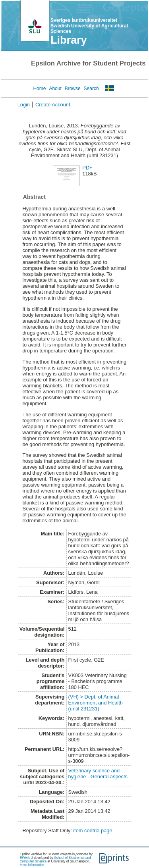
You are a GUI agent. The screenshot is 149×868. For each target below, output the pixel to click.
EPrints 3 (26, 858)
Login (24, 105)
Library (69, 40)
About (55, 89)
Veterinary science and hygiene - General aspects (98, 774)
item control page (93, 830)
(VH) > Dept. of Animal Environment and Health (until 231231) (96, 703)
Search (91, 89)
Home (39, 89)
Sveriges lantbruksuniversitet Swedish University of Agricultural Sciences (89, 26)
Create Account (53, 105)
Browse (73, 89)
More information (32, 865)
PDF (87, 168)
